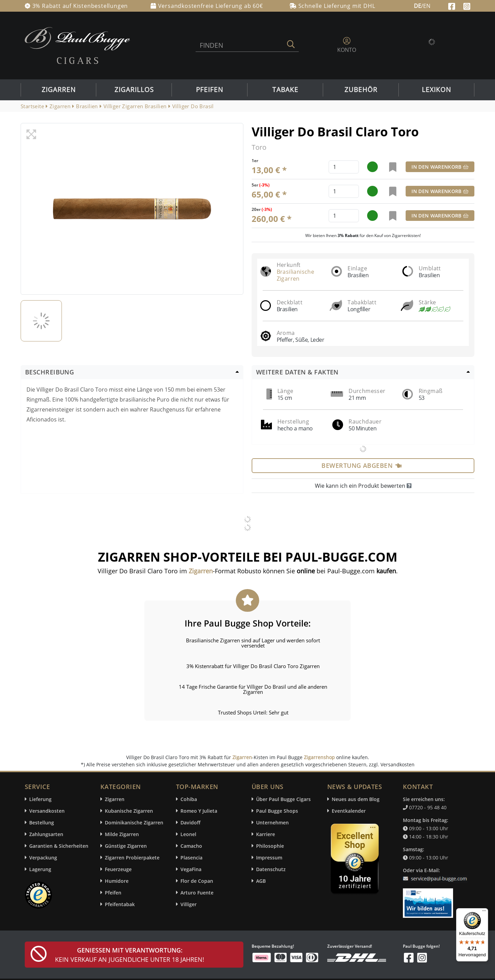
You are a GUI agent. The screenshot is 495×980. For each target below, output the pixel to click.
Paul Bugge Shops (277, 811)
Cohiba (189, 799)
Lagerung (40, 869)
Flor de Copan (197, 881)
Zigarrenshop (319, 757)
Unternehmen (272, 823)
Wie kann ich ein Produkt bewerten (363, 486)
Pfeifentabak (120, 904)
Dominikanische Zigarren (134, 823)
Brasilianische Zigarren (296, 275)
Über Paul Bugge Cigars (283, 799)
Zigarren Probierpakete (132, 858)
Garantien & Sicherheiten (59, 846)
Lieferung (40, 799)
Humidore (117, 881)
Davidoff (190, 823)
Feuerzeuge (118, 869)
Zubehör (361, 90)
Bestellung (42, 823)
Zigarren (59, 90)
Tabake (285, 90)
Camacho (191, 846)
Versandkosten (47, 811)
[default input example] (344, 167)
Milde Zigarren (122, 834)
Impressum (269, 858)
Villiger (189, 904)
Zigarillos (134, 90)
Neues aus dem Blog (356, 799)
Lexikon (436, 90)
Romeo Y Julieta (199, 811)
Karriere (266, 834)
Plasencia (191, 858)
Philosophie (270, 846)
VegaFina (191, 869)
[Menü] (484, 912)
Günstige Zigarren (126, 846)
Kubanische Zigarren (129, 811)
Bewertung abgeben (361, 465)
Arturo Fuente (197, 893)
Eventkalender (349, 811)
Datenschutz (271, 869)
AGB (261, 881)
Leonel (188, 834)
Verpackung (43, 858)
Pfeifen (210, 90)
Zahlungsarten (46, 834)
